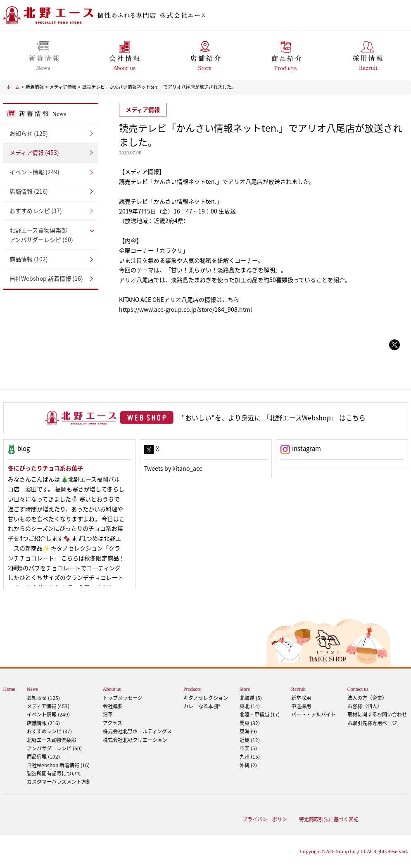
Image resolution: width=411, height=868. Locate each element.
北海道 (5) (251, 698)
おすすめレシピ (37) (36, 211)
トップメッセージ (123, 698)
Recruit (298, 689)
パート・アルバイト (314, 714)
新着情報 (35, 87)
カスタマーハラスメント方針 (59, 782)
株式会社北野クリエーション (135, 740)
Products (192, 689)
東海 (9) (248, 731)
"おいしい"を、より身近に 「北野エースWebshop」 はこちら (274, 417)
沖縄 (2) (248, 765)
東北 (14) (250, 706)
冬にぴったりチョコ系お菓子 (45, 468)
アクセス (113, 723)
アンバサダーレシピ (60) (51, 235)
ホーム (13, 87)
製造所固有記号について (54, 773)
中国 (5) (248, 748)
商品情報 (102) (29, 259)
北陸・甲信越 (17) (260, 714)
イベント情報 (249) (34, 172)
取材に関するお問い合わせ (377, 714)
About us (112, 689)
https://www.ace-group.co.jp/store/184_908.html (185, 309)
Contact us (358, 689)
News (32, 689)
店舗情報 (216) (29, 191)
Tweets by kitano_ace (173, 468)
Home (9, 689)
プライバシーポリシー (267, 819)
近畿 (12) (250, 740)
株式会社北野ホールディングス (137, 731)
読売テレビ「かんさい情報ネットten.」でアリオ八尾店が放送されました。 (159, 87)
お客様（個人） (365, 706)
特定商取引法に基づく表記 (329, 819)
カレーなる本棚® (202, 706)
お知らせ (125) (29, 133)
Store (245, 689)
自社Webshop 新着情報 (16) (46, 278)
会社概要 (113, 706)
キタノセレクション (206, 698)
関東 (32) (250, 723)
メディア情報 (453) (34, 152)
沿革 (108, 714)
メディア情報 (63, 87)
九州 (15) (250, 757)
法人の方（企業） (367, 698)
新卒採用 (301, 698)
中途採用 (301, 706)
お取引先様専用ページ (372, 723)
